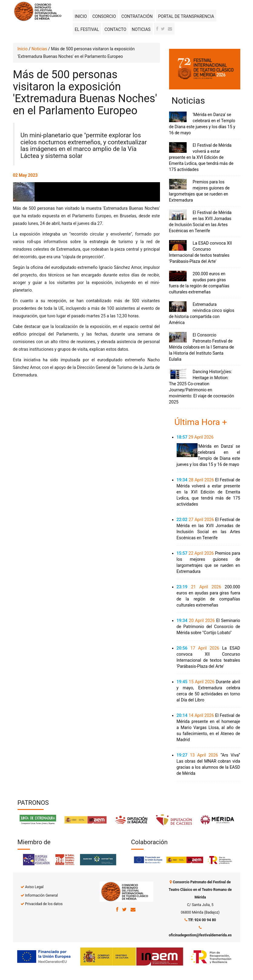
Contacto (115, 29)
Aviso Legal (34, 887)
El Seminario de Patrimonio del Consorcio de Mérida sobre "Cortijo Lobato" (208, 627)
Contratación (137, 16)
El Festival (87, 29)
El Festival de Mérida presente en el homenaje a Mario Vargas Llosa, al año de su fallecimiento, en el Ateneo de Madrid (208, 727)
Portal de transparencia (186, 16)
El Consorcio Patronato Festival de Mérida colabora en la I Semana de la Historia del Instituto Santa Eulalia (202, 347)
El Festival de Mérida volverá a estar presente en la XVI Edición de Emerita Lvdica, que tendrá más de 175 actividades (201, 157)
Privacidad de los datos (44, 904)
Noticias (141, 29)
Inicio (81, 16)
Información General (41, 895)
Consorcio (104, 16)
